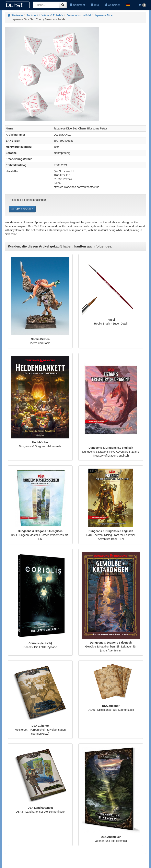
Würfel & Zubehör (52, 15)
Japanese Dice (103, 15)
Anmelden (113, 5)
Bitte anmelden (22, 209)
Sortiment (77, 5)
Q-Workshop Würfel (79, 15)
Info (95, 5)
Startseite (15, 15)
